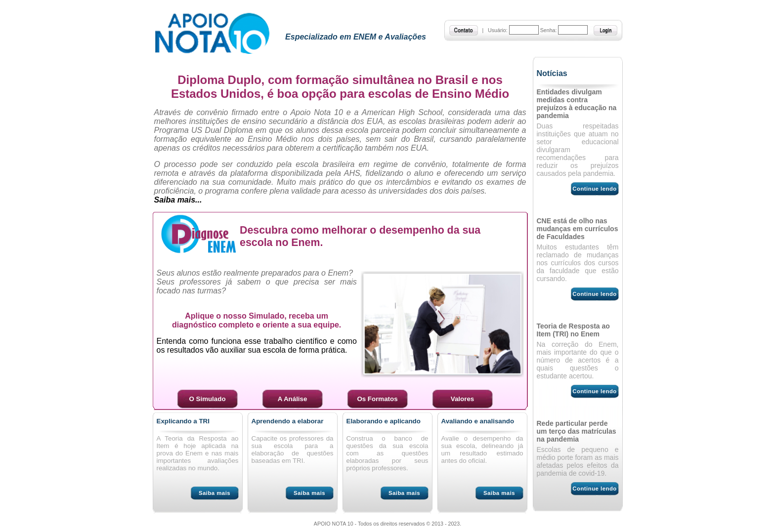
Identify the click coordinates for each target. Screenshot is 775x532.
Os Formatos (377, 399)
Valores (462, 399)
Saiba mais (215, 493)
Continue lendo (594, 189)
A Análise (293, 399)
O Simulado (207, 399)
